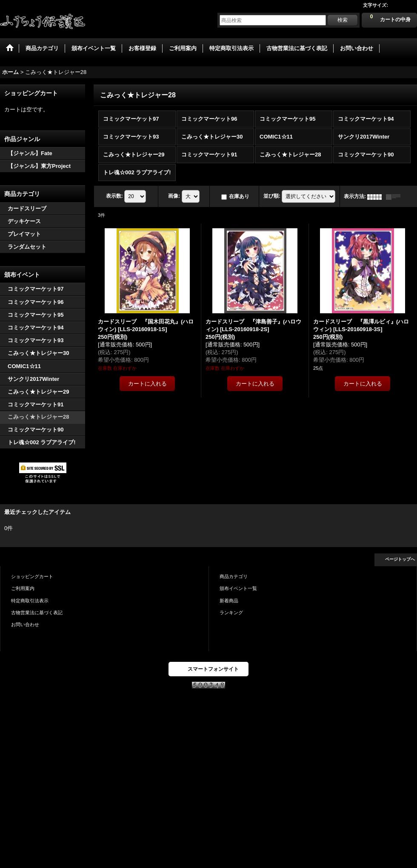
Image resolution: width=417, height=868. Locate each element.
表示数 (114, 196)
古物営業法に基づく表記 (37, 613)
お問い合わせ (25, 624)
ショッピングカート (32, 576)
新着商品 (229, 601)
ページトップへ (400, 559)
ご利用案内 (23, 588)
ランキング (231, 613)
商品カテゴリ (234, 576)
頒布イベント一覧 (238, 588)
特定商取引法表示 (30, 601)
